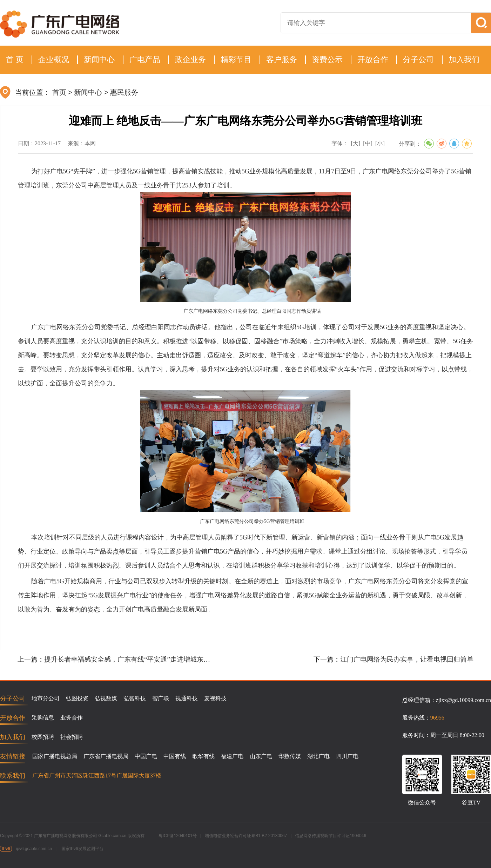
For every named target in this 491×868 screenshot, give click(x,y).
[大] (356, 143)
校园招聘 (43, 737)
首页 (59, 92)
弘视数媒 (106, 698)
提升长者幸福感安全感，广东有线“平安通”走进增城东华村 (130, 659)
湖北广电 (318, 756)
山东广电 (261, 756)
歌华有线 (203, 756)
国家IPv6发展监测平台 (82, 849)
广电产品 (145, 59)
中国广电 (146, 756)
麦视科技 (215, 698)
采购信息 (43, 718)
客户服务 (282, 59)
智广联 (161, 698)
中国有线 (175, 756)
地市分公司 (46, 698)
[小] (380, 143)
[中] (368, 143)
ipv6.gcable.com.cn (34, 849)
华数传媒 (290, 756)
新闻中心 (99, 59)
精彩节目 (236, 59)
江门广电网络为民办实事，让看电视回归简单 (407, 659)
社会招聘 (72, 737)
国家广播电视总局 (55, 756)
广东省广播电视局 (106, 756)
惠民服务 (124, 92)
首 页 (15, 59)
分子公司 (418, 59)
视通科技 (187, 698)
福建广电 (232, 756)
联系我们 (13, 776)
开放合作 (373, 59)
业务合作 (72, 718)
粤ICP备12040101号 (178, 836)
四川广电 (347, 756)
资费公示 (327, 59)
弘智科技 (135, 698)
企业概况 (54, 59)
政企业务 (190, 59)
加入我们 (464, 59)
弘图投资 (77, 698)
